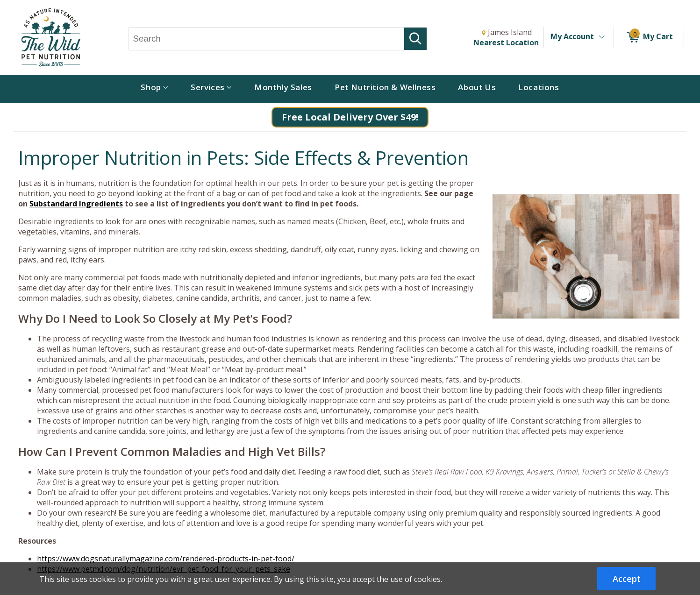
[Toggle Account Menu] (601, 37)
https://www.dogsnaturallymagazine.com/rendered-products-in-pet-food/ (166, 559)
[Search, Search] (267, 39)
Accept (627, 579)
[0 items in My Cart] (649, 37)
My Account (572, 36)
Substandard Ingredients (76, 204)
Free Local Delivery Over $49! (350, 117)
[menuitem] (154, 89)
